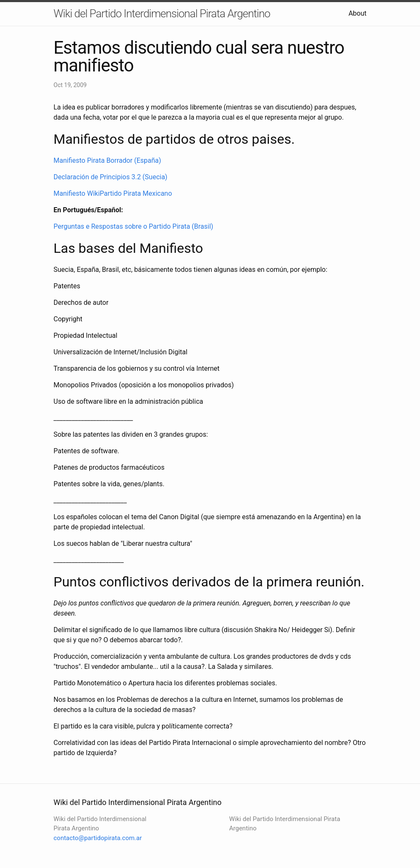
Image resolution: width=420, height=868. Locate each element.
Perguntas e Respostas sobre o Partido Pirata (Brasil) (134, 226)
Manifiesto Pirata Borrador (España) (107, 160)
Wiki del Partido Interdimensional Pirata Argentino (162, 14)
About (358, 13)
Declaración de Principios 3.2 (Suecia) (111, 177)
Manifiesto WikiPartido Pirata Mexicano (113, 193)
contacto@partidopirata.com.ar (98, 838)
